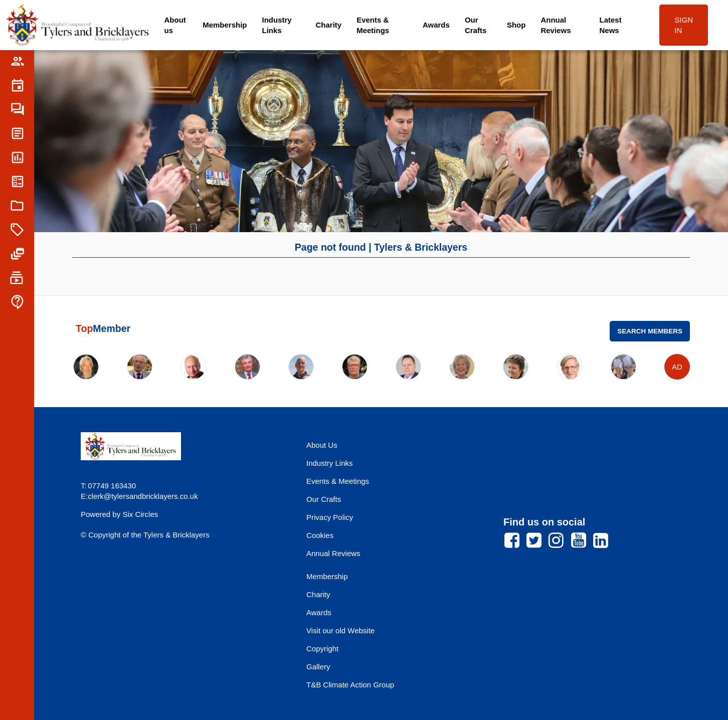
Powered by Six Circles (119, 514)
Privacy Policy (330, 517)
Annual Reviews (556, 25)
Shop (516, 25)
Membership (225, 25)
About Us (322, 445)
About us (175, 25)
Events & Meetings (373, 25)
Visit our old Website (340, 631)
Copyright (322, 649)
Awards (436, 25)
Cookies (320, 535)
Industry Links (277, 25)
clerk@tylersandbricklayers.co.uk (143, 496)
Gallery (318, 667)
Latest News (610, 25)
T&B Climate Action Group (350, 685)
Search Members (650, 331)
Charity (328, 25)
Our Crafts (476, 25)
